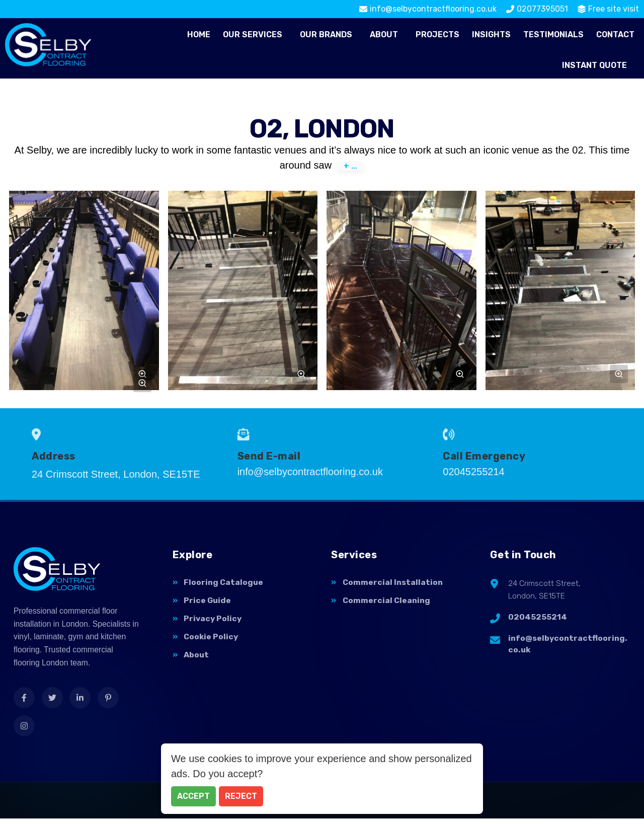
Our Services (253, 34)
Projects (437, 34)
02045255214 (538, 619)
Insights (491, 34)
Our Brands (326, 34)
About (384, 34)
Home (199, 34)
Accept (193, 796)
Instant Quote (594, 65)
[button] (255, 35)
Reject (241, 796)
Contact (615, 34)
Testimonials (553, 34)
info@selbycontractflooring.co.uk (568, 647)
